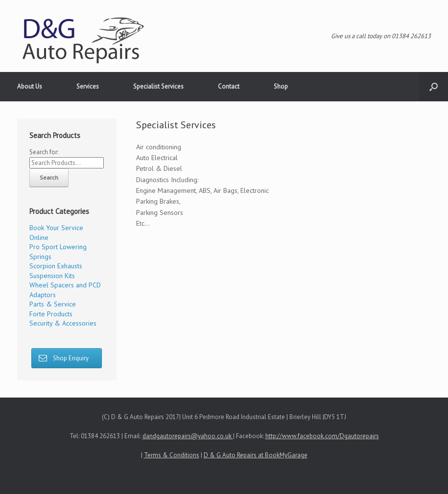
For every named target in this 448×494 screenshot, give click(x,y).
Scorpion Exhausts (56, 266)
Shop (281, 86)
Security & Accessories (63, 323)
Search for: (44, 152)
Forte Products (51, 314)
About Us (30, 86)
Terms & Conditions (172, 455)
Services (88, 86)
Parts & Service (53, 304)
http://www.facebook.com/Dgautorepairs (322, 436)
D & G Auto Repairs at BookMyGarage (256, 455)
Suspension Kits (52, 276)
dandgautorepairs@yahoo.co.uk (188, 436)
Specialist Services (158, 86)
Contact (229, 86)
